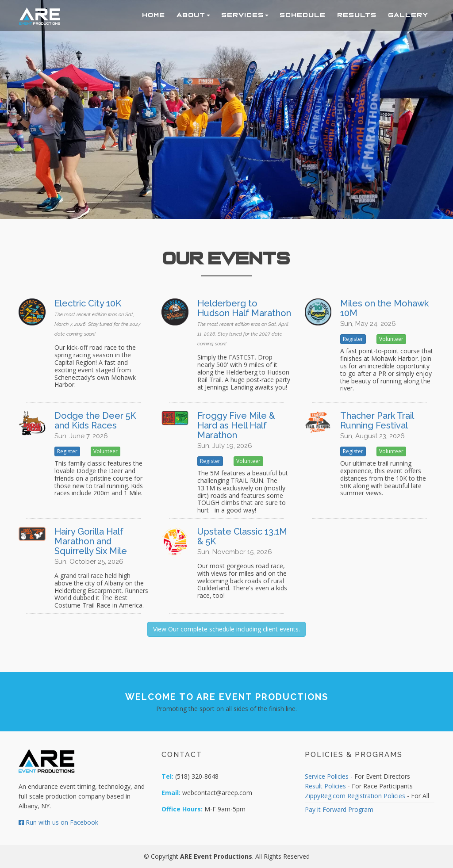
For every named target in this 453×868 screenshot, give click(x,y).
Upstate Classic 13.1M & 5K (242, 536)
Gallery (409, 15)
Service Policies (327, 776)
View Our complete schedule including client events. (226, 629)
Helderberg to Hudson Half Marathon (244, 308)
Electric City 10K (88, 303)
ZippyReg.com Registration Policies (355, 796)
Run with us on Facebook (58, 822)
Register (353, 339)
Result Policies (325, 786)
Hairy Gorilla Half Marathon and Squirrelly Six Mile (91, 541)
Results (357, 15)
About (194, 15)
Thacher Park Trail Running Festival (377, 421)
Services (245, 15)
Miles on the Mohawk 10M (384, 308)
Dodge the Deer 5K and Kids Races (95, 421)
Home (154, 15)
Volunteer (391, 339)
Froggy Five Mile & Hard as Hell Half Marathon (236, 425)
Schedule (303, 15)
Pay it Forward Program (339, 809)
